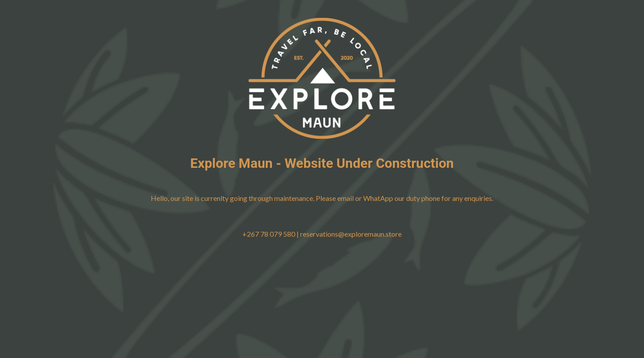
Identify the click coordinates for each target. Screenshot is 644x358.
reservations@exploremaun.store (351, 234)
